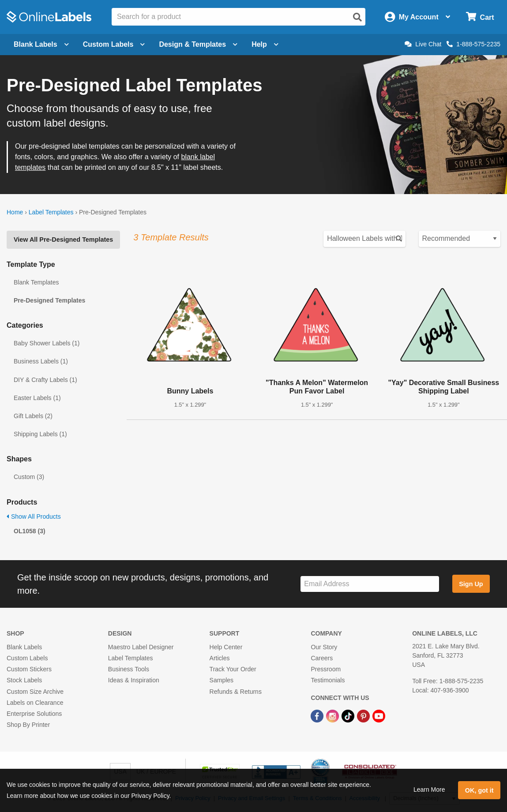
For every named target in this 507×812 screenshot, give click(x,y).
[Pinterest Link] (364, 715)
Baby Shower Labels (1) (47, 343)
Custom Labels (27, 658)
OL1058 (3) (30, 531)
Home (15, 212)
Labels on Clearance (35, 703)
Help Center (226, 647)
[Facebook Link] (318, 715)
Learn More (429, 790)
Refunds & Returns (236, 692)
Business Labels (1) (41, 361)
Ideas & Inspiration (134, 680)
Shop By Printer (28, 725)
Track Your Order (233, 669)
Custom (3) (29, 477)
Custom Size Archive (35, 692)
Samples (222, 680)
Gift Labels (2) (33, 416)
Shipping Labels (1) (40, 434)
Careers (322, 658)
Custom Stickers (29, 669)
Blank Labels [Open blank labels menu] (41, 44)
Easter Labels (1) (37, 398)
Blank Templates (36, 282)
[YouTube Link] (379, 715)
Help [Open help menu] (265, 44)
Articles (220, 658)
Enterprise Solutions (34, 714)
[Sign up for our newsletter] (370, 584)
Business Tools (129, 669)
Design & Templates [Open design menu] (198, 44)
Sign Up (471, 584)
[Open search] (357, 17)
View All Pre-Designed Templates (63, 239)
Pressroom (326, 669)
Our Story (324, 647)
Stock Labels (24, 680)
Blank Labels (24, 647)
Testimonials (328, 680)
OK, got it (479, 790)
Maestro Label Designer (141, 647)
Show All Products (34, 516)
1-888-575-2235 (473, 44)
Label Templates (51, 212)
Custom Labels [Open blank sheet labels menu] (114, 44)
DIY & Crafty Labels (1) (45, 380)
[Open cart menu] (480, 17)
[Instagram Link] (333, 715)
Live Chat (423, 44)
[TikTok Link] (349, 715)
